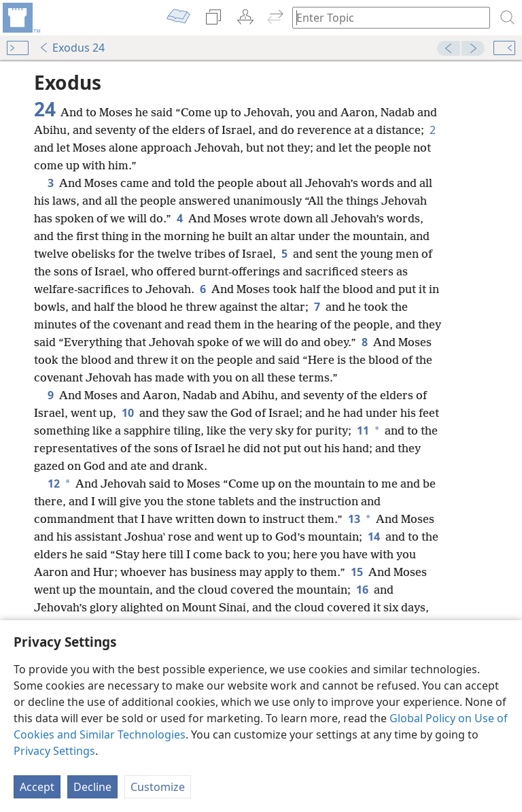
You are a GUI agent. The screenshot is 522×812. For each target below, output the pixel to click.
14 (374, 537)
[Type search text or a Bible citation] (385, 17)
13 (353, 519)
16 (362, 590)
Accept (37, 787)
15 (357, 572)
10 (128, 413)
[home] (20, 18)
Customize (158, 787)
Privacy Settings (54, 751)
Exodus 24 (72, 48)
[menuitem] (20, 18)
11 (362, 430)
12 (52, 484)
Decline (92, 787)
